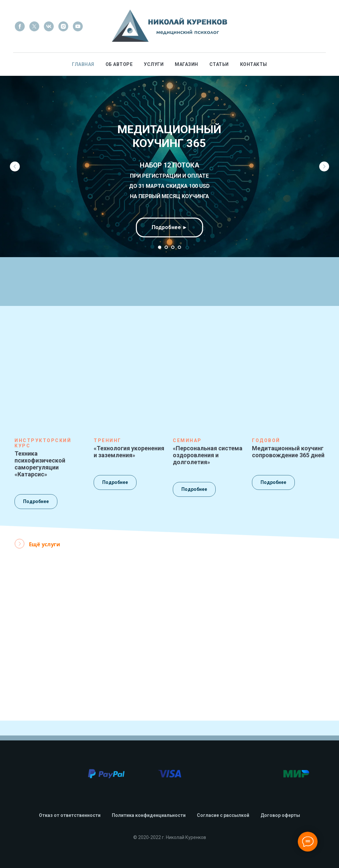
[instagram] (63, 26)
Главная (83, 64)
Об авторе (119, 64)
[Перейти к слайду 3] (173, 247)
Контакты (254, 64)
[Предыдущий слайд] (15, 166)
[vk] (49, 26)
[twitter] (34, 26)
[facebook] (20, 26)
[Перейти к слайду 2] (166, 247)
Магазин (186, 64)
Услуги (154, 64)
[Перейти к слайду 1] (160, 247)
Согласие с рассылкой (223, 815)
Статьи (219, 64)
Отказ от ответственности (70, 815)
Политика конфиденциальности (149, 815)
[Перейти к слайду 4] (179, 247)
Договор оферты (280, 815)
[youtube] (78, 26)
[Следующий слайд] (324, 166)
